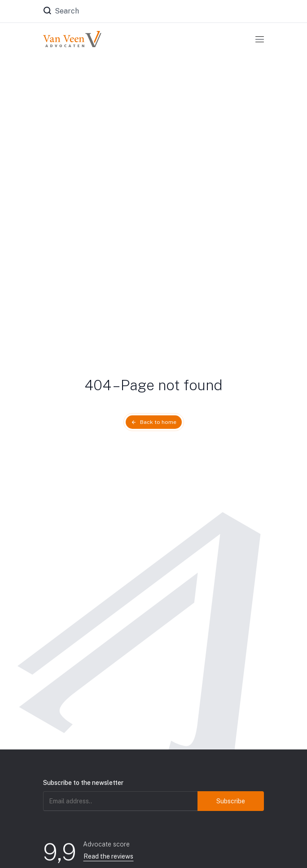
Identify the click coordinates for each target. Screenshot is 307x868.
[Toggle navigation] (260, 39)
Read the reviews (108, 856)
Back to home (158, 422)
